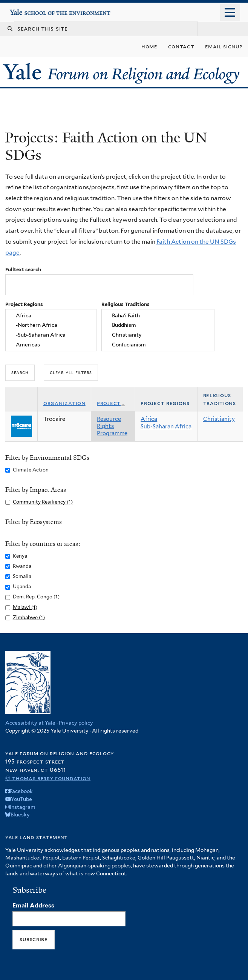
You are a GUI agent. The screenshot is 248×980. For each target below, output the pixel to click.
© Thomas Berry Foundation (48, 778)
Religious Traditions (126, 304)
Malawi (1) (25, 607)
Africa (51, 315)
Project (111, 403)
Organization (64, 403)
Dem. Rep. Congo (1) (36, 597)
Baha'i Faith (158, 315)
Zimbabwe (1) (29, 618)
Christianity (158, 335)
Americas (51, 345)
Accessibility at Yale (30, 723)
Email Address (33, 905)
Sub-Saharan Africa (166, 427)
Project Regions (24, 304)
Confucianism (158, 345)
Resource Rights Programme (112, 426)
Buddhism (158, 325)
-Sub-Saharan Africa (51, 335)
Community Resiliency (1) (43, 502)
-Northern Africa (51, 325)
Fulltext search (23, 270)
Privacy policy (76, 723)
